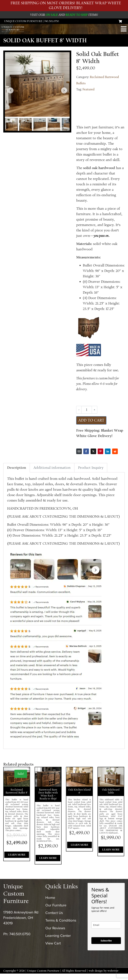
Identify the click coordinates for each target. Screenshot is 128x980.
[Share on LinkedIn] (108, 451)
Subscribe (106, 947)
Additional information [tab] (52, 468)
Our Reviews (55, 935)
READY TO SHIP (77, 15)
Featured (88, 89)
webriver (113, 977)
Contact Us (54, 919)
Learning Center (58, 942)
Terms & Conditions (61, 927)
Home (50, 904)
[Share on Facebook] (86, 451)
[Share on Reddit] (115, 451)
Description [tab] (17, 468)
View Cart (53, 950)
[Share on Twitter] (93, 451)
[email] (106, 932)
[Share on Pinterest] (100, 451)
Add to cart (91, 420)
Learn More (17, 858)
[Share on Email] (79, 451)
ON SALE (52, 15)
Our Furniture (56, 912)
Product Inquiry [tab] (91, 468)
